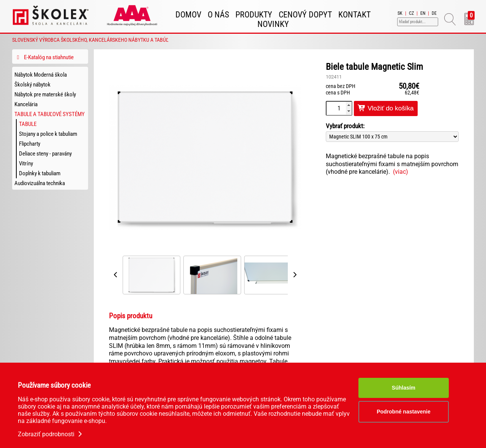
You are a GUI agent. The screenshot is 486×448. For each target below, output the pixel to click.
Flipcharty (30, 144)
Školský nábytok (32, 85)
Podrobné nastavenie (404, 412)
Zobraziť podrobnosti (51, 434)
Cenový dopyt (305, 15)
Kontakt (354, 15)
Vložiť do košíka (386, 108)
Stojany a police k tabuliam (48, 134)
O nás (218, 15)
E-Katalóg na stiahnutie (44, 57)
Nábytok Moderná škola (41, 75)
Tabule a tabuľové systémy (50, 114)
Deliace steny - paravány (45, 154)
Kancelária (26, 104)
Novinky (273, 24)
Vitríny (26, 163)
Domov (188, 15)
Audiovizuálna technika (40, 183)
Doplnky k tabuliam (40, 173)
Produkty (254, 15)
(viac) (401, 172)
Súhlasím (404, 388)
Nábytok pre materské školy (45, 94)
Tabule (28, 124)
